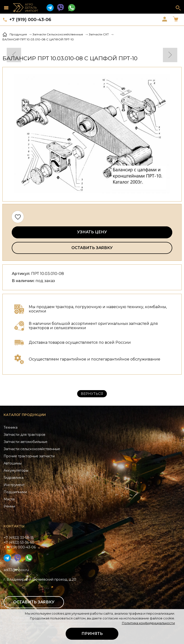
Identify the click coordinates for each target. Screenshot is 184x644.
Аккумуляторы (16, 470)
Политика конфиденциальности (148, 623)
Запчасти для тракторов (24, 435)
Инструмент (14, 485)
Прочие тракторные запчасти (29, 456)
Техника (11, 427)
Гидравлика (14, 478)
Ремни (9, 506)
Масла (9, 499)
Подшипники (15, 492)
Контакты (14, 526)
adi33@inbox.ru (16, 570)
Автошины (13, 463)
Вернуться (92, 394)
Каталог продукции (25, 415)
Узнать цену (92, 232)
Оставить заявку (92, 248)
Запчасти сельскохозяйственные (32, 449)
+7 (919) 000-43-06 (30, 20)
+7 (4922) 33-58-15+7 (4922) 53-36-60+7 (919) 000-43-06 (20, 542)
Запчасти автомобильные (26, 442)
